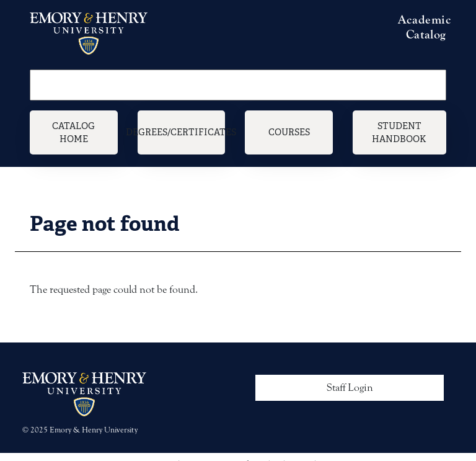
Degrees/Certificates (182, 132)
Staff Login (350, 388)
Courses (289, 132)
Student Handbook (399, 132)
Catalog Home (73, 132)
